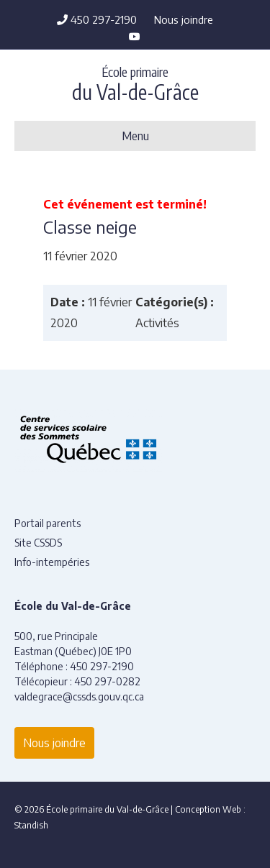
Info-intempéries (52, 562)
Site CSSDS (38, 543)
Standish (31, 825)
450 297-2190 (97, 19)
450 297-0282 (107, 681)
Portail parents (48, 523)
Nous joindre (184, 19)
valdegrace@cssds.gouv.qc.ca (79, 696)
